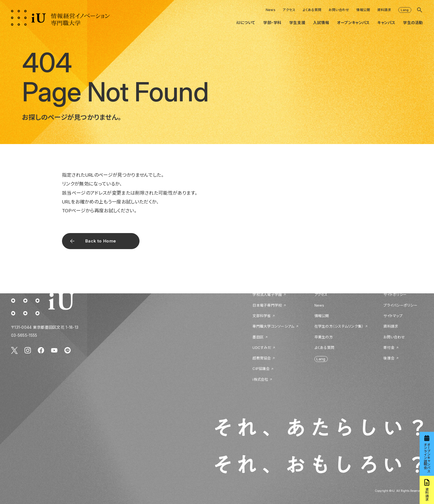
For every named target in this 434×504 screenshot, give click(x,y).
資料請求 (384, 10)
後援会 (389, 358)
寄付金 (389, 348)
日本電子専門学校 (267, 305)
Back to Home (101, 241)
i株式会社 (260, 379)
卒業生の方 (324, 337)
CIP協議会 (261, 369)
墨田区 (258, 337)
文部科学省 (262, 316)
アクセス (289, 10)
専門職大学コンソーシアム (273, 326)
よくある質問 (312, 10)
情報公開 (363, 10)
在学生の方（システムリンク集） (339, 326)
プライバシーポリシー (400, 305)
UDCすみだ (262, 348)
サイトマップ (393, 316)
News (271, 10)
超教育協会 (262, 358)
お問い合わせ (339, 10)
